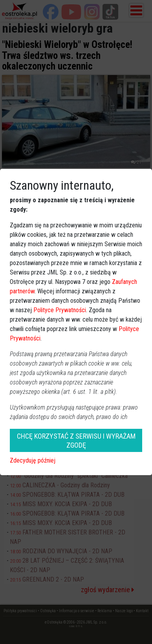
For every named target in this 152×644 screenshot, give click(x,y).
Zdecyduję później (33, 460)
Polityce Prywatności (60, 310)
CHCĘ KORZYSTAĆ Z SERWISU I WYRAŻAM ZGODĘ (76, 441)
